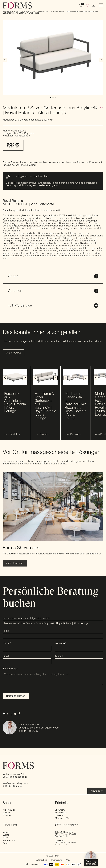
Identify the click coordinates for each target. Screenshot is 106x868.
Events (6, 835)
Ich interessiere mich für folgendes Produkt (27, 618)
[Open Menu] (101, 5)
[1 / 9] (76, 377)
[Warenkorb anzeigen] (81, 5)
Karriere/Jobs (9, 840)
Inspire (6, 832)
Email (7, 656)
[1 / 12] (45, 377)
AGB (68, 860)
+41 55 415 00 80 (29, 731)
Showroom (60, 810)
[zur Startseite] (17, 5)
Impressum (57, 860)
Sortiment (7, 816)
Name (7, 643)
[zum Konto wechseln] (93, 5)
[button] (101, 60)
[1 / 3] (53, 57)
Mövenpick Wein (63, 818)
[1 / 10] (15, 377)
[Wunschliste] (88, 6)
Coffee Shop (61, 816)
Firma (6, 631)
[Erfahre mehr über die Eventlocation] (97, 791)
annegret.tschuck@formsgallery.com (39, 728)
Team (5, 838)
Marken (6, 813)
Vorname (61, 643)
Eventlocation (61, 813)
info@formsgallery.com (15, 784)
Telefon (60, 656)
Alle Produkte (9, 810)
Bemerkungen (11, 669)
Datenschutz (41, 860)
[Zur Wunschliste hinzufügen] (102, 109)
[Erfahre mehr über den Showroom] (15, 563)
